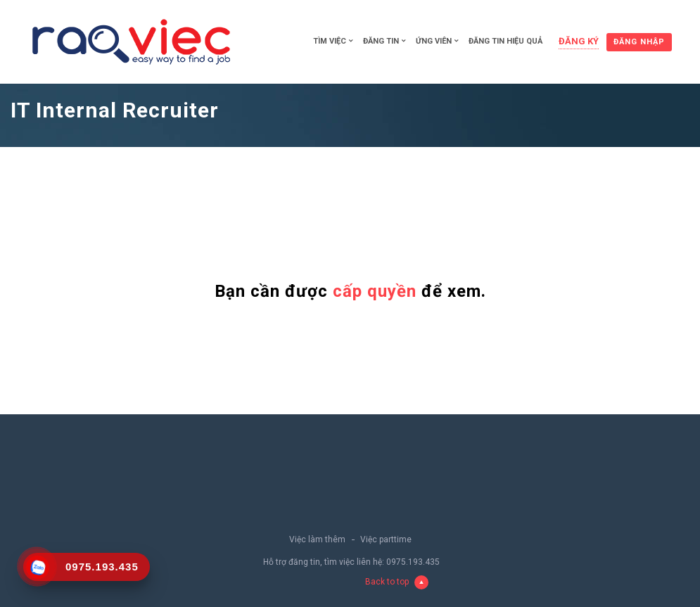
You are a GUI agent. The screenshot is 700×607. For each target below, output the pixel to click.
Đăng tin (381, 41)
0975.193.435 (413, 562)
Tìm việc (330, 41)
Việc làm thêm (317, 539)
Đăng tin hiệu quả (505, 41)
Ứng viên (434, 41)
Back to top (397, 582)
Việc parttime (386, 539)
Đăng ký (579, 41)
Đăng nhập (639, 42)
